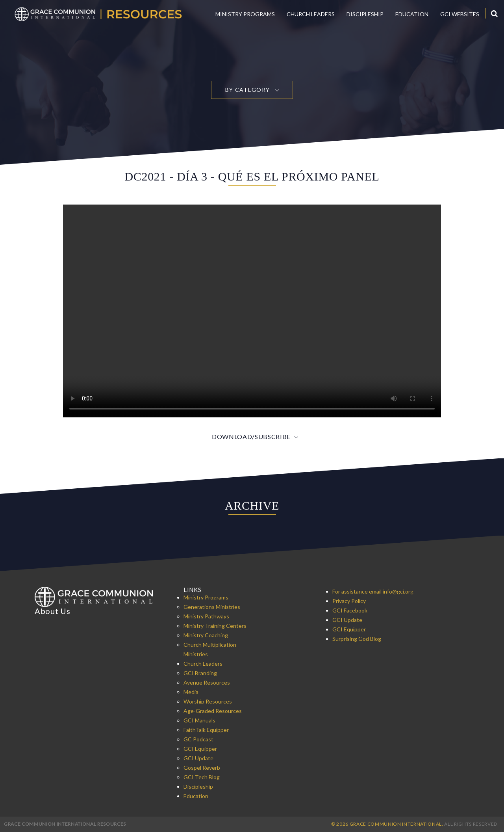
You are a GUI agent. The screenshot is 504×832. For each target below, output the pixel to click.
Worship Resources (208, 701)
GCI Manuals (199, 720)
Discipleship (365, 14)
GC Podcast (198, 739)
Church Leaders (311, 14)
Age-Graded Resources (213, 711)
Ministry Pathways (206, 616)
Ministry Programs (245, 14)
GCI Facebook (350, 610)
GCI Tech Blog (202, 777)
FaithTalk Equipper (206, 730)
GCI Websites (460, 14)
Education (412, 14)
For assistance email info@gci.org (373, 591)
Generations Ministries (212, 607)
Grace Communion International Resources (65, 824)
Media (191, 692)
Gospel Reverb (202, 768)
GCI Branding (200, 673)
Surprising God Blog (357, 639)
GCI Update (198, 758)
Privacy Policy (349, 601)
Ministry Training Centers (215, 626)
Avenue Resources (207, 682)
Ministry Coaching (206, 635)
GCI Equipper (200, 749)
